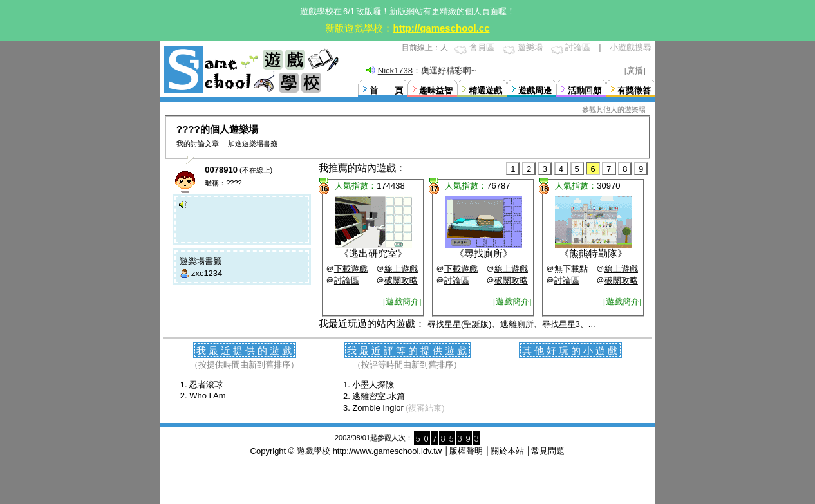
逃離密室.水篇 (379, 396)
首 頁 (386, 90)
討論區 (578, 47)
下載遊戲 (351, 269)
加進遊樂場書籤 (253, 144)
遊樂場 (530, 47)
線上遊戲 (401, 269)
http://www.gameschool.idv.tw (388, 451)
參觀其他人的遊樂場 (614, 109)
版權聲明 (466, 451)
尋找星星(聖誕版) (460, 324)
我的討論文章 (198, 144)
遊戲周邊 (535, 90)
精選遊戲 (485, 90)
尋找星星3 (561, 324)
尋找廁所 (483, 253)
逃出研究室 (373, 253)
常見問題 (548, 451)
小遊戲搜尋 (631, 47)
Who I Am (207, 396)
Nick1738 (395, 70)
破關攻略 (401, 280)
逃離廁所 (517, 324)
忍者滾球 (206, 385)
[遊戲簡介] (402, 302)
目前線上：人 (425, 48)
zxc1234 (207, 273)
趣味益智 (436, 90)
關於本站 (507, 451)
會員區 (482, 47)
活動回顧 (585, 90)
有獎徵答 (634, 90)
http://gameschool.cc (441, 28)
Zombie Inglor (378, 408)
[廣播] (635, 70)
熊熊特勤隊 (593, 253)
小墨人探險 (373, 385)
